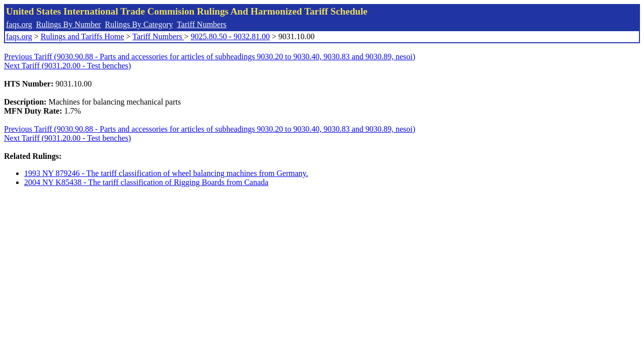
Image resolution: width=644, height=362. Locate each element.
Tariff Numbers (202, 24)
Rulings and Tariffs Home (83, 36)
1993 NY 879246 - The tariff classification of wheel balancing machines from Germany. (166, 173)
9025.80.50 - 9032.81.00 (230, 36)
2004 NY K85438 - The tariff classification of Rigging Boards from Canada (146, 182)
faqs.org (19, 24)
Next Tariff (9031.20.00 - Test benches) (67, 66)
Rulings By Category (139, 24)
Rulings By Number (69, 24)
